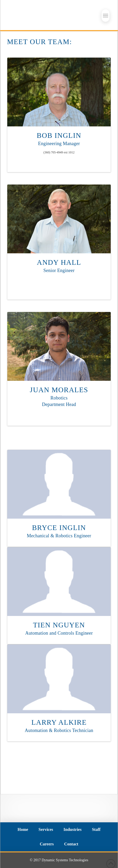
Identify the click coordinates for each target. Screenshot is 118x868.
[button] (106, 16)
